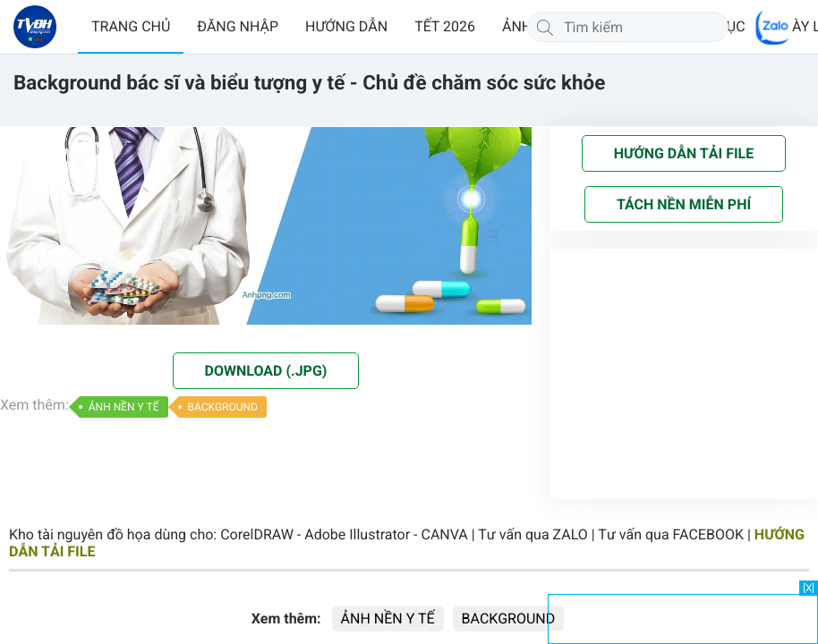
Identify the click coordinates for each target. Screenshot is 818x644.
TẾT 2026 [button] (445, 26)
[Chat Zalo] (773, 27)
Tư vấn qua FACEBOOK (671, 534)
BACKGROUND (223, 407)
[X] (809, 588)
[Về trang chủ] (35, 27)
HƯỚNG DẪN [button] (346, 26)
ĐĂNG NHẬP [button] (238, 26)
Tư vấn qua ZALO (533, 534)
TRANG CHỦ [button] (131, 26)
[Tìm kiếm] (545, 27)
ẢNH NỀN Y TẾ (124, 407)
